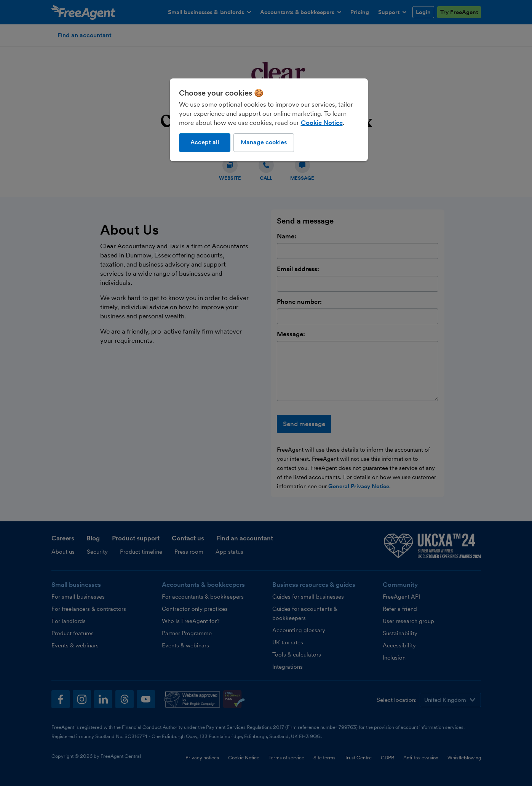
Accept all (205, 142)
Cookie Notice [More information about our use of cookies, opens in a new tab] (322, 123)
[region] (269, 120)
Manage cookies (264, 142)
